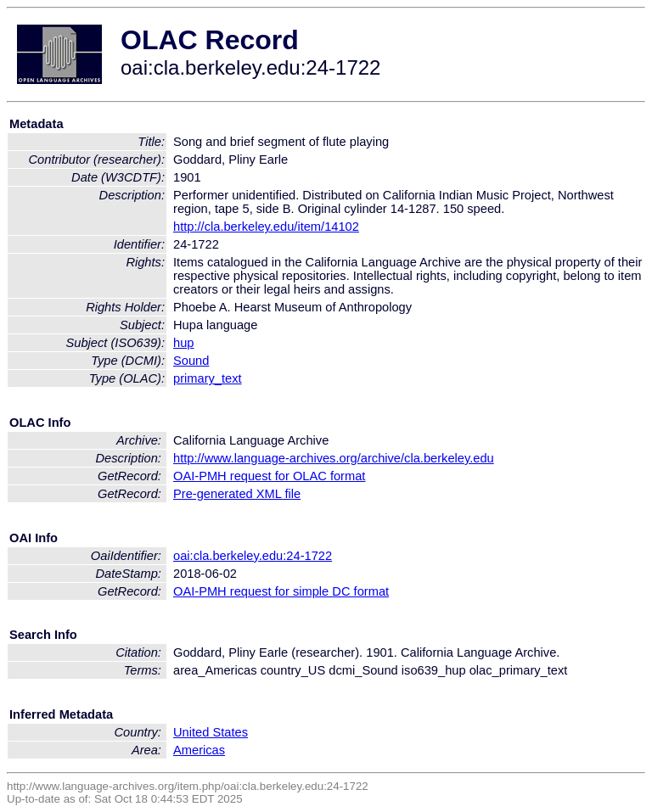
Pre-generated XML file (237, 494)
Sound (191, 361)
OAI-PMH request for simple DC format (281, 591)
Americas (199, 750)
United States (211, 732)
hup (183, 343)
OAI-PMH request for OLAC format (269, 476)
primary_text (208, 378)
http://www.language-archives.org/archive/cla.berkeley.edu (334, 458)
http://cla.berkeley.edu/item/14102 (266, 227)
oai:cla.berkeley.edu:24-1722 (253, 556)
